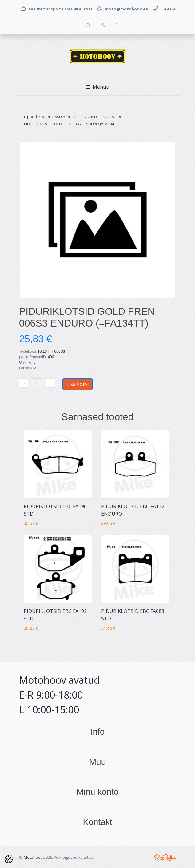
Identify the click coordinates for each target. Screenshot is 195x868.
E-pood (30, 117)
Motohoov (33, 857)
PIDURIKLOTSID (104, 117)
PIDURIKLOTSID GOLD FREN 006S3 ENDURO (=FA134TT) (72, 124)
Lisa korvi (78, 384)
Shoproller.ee (165, 858)
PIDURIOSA (76, 117)
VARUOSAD (52, 117)
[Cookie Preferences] (9, 859)
